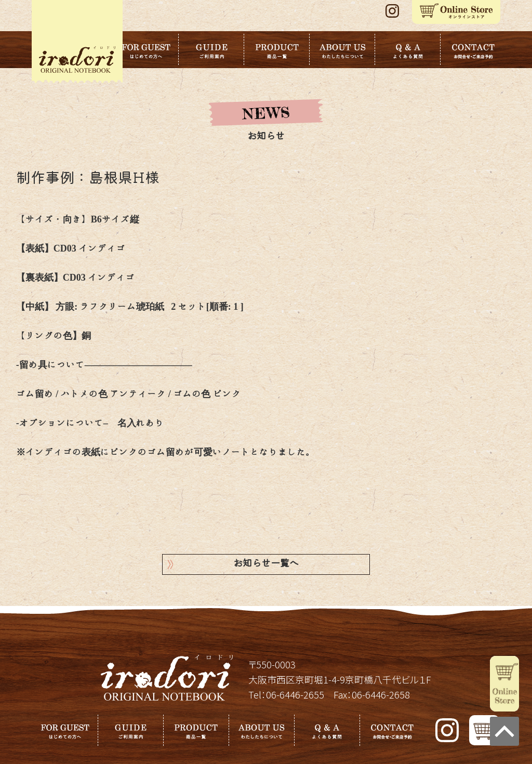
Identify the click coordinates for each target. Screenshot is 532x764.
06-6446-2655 (295, 694)
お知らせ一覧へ (266, 564)
